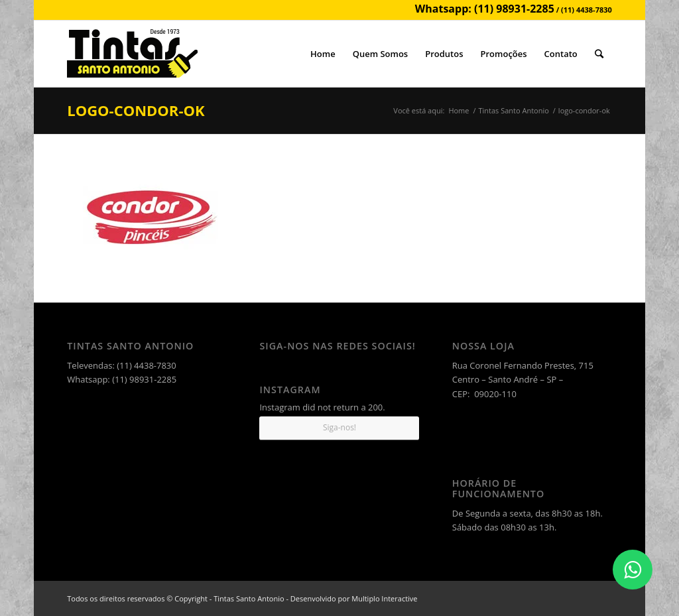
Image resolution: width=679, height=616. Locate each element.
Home (459, 110)
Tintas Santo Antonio (513, 110)
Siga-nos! (339, 427)
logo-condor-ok (136, 110)
